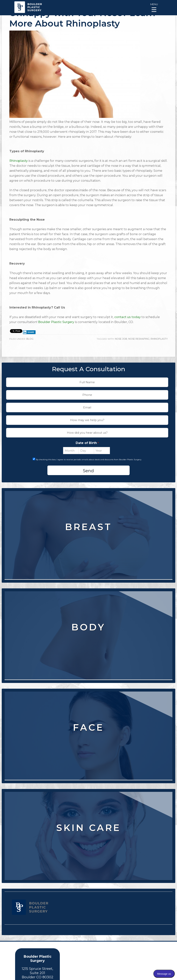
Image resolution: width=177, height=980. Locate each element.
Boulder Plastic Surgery (56, 322)
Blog (30, 339)
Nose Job (121, 339)
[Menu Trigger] (154, 7)
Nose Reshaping (139, 339)
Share (28, 332)
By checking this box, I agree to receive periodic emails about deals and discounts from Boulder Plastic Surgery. (89, 460)
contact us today (127, 317)
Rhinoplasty (19, 161)
